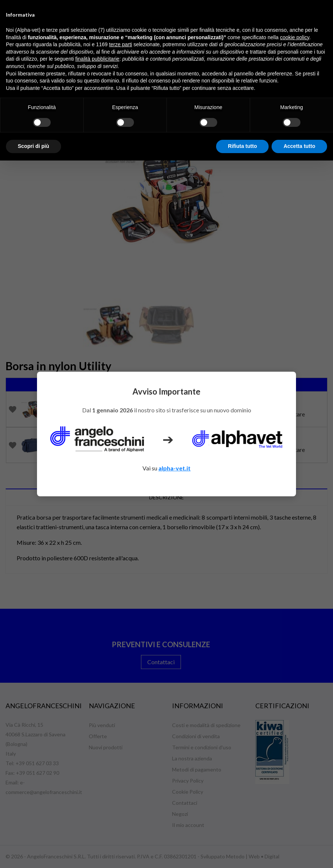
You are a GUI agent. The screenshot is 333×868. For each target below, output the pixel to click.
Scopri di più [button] (33, 146)
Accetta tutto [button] (299, 146)
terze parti (121, 44)
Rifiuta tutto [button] (243, 146)
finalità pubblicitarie (97, 59)
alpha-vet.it (174, 468)
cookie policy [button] (295, 37)
